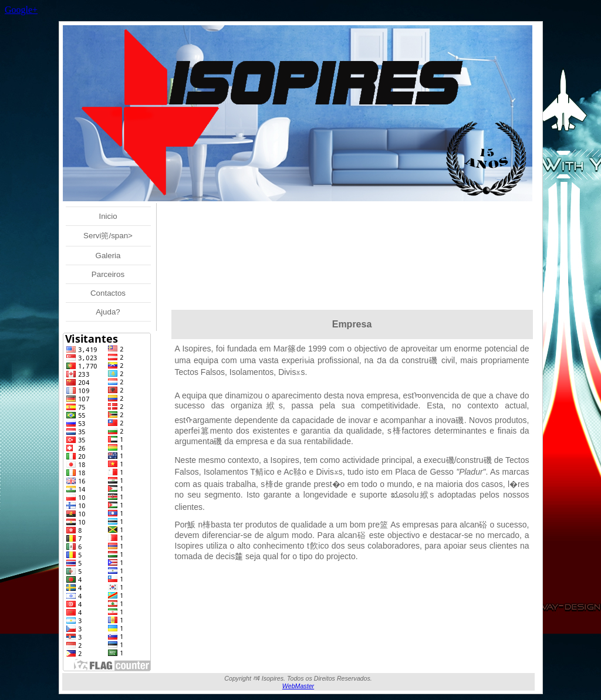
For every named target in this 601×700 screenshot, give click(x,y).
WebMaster (298, 686)
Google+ (21, 10)
